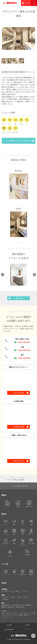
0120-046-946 (24, 350)
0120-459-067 (24, 342)
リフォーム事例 (11, 478)
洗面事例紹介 (22, 478)
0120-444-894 (24, 358)
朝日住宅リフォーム (10, 3)
